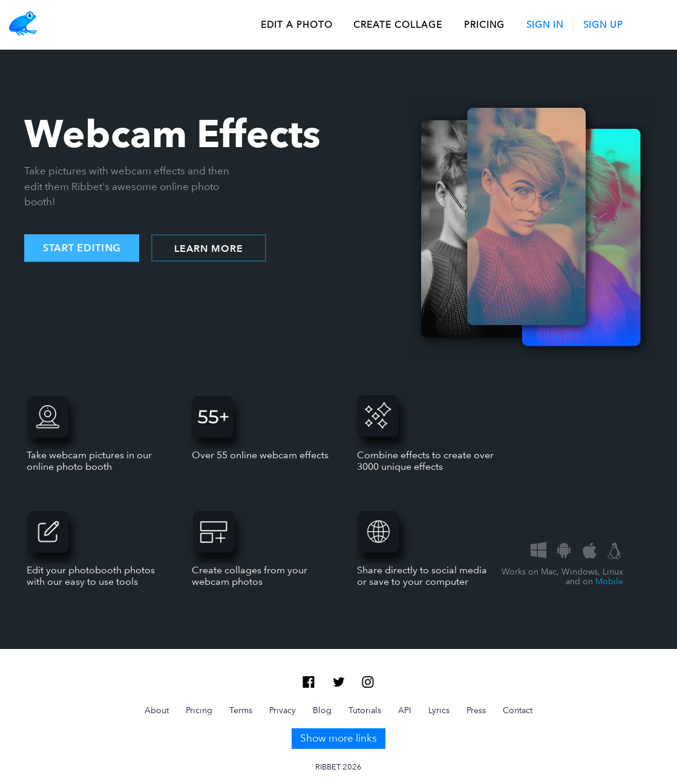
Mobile (609, 581)
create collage (398, 25)
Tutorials (365, 710)
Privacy (283, 710)
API (405, 710)
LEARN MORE (209, 249)
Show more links (338, 738)
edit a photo (297, 25)
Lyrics (439, 710)
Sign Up (603, 25)
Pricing (484, 25)
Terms (241, 710)
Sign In (545, 25)
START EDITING (81, 248)
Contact (518, 710)
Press (476, 710)
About (157, 710)
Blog (322, 710)
